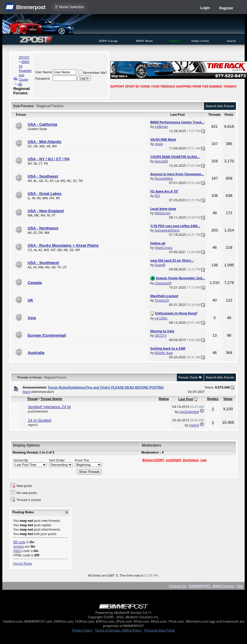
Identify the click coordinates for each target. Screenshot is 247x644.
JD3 (157, 196)
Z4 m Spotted (40, 420)
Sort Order (57, 460)
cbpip (159, 144)
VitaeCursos (164, 247)
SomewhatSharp (167, 230)
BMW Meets (145, 41)
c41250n (161, 318)
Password (42, 78)
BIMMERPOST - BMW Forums (211, 586)
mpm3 (33, 425)
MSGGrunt (163, 213)
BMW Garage (108, 41)
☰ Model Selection (69, 7)
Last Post (186, 399)
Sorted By (21, 460)
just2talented (38, 411)
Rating (164, 399)
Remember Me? (93, 73)
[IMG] (17, 551)
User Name (44, 72)
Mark (26, 392)
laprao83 (161, 161)
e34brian (162, 126)
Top (240, 586)
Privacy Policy (82, 630)
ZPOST (24, 57)
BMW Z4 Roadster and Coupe (25, 71)
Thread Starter (51, 399)
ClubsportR (163, 283)
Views (228, 399)
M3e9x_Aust (164, 353)
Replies (213, 399)
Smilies (18, 546)
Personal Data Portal (159, 630)
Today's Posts (200, 41)
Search (231, 41)
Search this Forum (220, 106)
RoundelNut (164, 178)
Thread (32, 399)
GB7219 (161, 335)
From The (82, 460)
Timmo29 (162, 300)
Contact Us (177, 586)
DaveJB (160, 265)
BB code (19, 542)
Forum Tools (188, 377)
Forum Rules (23, 563)
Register (226, 8)
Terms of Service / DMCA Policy (118, 630)
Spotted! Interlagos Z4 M (49, 407)
